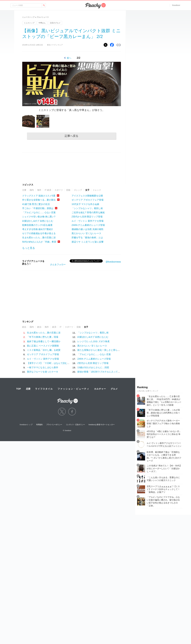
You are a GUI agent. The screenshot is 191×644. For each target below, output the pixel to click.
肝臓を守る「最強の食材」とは (87, 237)
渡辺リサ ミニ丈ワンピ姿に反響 (88, 242)
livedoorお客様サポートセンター (102, 425)
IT (61, 327)
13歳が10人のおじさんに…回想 (93, 367)
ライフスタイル (44, 389)
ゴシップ (78, 190)
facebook (72, 412)
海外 (39, 190)
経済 (54, 327)
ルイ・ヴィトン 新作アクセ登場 (88, 221)
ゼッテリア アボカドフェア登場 (88, 200)
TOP (18, 389)
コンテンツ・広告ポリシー (75, 425)
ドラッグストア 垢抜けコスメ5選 (39, 196)
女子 (87, 190)
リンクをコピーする (119, 45)
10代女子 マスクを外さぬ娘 (85, 204)
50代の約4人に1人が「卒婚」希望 (39, 242)
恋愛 (28, 389)
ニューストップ (28, 17)
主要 (24, 190)
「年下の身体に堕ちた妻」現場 (43, 337)
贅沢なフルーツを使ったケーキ (43, 372)
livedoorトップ (26, 425)
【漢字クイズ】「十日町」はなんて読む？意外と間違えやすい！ (59, 363)
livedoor (176, 5)
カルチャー (100, 389)
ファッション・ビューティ (73, 389)
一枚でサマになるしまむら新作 (43, 367)
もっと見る (29, 248)
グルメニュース (43, 17)
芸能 (68, 190)
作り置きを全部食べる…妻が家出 (39, 200)
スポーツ (59, 190)
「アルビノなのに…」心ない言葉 (39, 212)
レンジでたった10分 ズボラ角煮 (93, 341)
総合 (24, 327)
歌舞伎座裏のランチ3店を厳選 (37, 225)
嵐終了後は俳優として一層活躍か (44, 341)
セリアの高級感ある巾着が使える (39, 233)
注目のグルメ (55, 23)
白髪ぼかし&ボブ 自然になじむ (38, 221)
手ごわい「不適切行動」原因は (38, 208)
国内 (32, 190)
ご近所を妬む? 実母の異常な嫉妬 (88, 212)
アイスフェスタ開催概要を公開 (87, 196)
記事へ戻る (72, 136)
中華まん (42, 23)
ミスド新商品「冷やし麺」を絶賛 (44, 350)
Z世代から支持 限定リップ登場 (87, 217)
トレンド (97, 190)
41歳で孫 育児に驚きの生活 (36, 204)
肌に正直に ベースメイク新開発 (43, 346)
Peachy (95, 6)
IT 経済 (48, 190)
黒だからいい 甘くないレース (86, 233)
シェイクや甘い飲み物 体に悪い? (39, 217)
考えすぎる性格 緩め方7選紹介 (38, 229)
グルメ (114, 389)
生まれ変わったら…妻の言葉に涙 (39, 237)
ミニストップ (29, 23)
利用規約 (39, 425)
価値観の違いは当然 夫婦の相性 (88, 229)
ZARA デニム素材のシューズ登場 (88, 225)
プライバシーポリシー (54, 425)
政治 (39, 327)
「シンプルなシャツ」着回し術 (87, 208)
